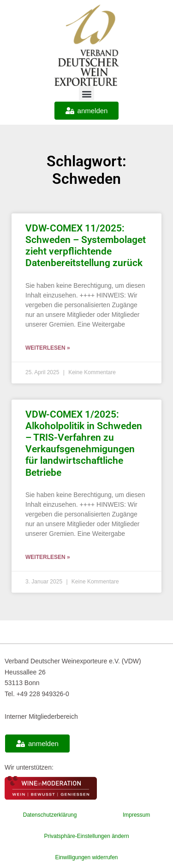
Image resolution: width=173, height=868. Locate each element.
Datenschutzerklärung (50, 815)
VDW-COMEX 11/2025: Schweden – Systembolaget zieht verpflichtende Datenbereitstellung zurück (86, 246)
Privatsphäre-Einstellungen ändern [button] (86, 836)
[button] (86, 94)
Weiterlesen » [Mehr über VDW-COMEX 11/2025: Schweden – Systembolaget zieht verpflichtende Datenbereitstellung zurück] (48, 348)
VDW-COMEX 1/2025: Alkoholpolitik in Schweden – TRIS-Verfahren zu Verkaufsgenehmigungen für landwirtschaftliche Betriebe (84, 443)
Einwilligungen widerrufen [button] (86, 857)
